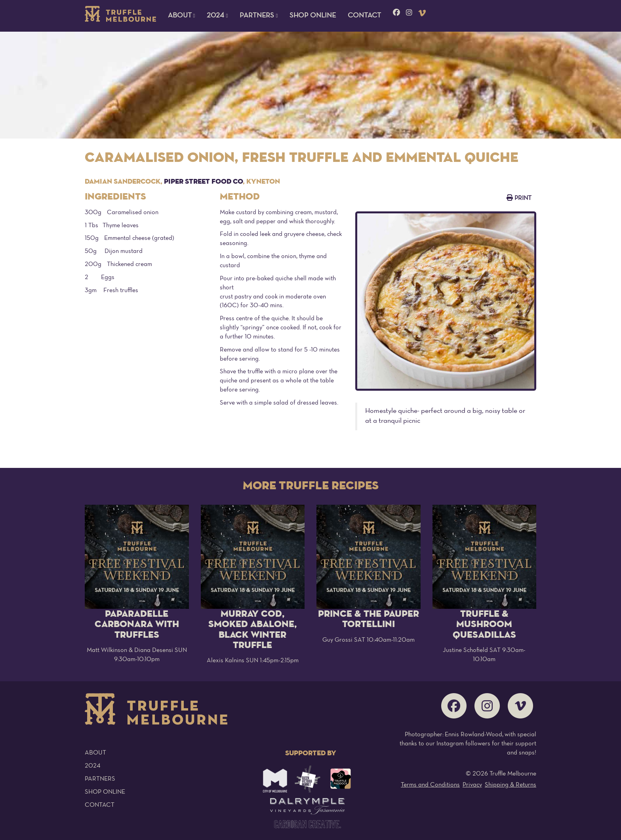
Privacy (472, 785)
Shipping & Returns (511, 785)
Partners (100, 779)
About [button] (182, 16)
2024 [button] (217, 16)
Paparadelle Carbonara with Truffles (137, 624)
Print (519, 198)
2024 (92, 766)
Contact (364, 16)
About (95, 753)
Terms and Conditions (430, 785)
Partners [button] (259, 16)
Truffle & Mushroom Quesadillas (484, 624)
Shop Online (313, 16)
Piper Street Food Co (203, 182)
